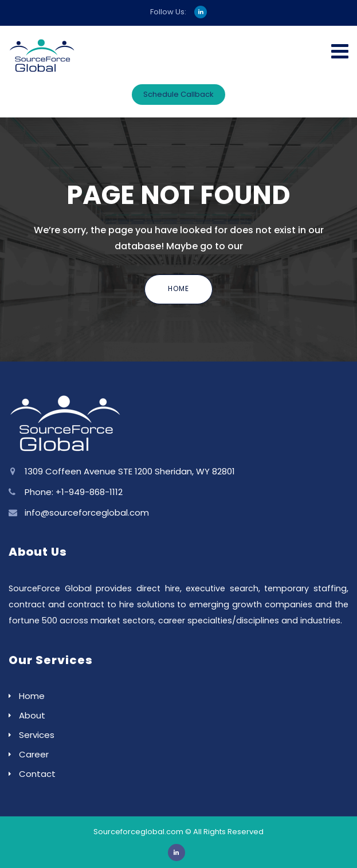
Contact (37, 774)
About (32, 715)
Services (37, 735)
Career (34, 754)
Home (178, 288)
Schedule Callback (178, 94)
